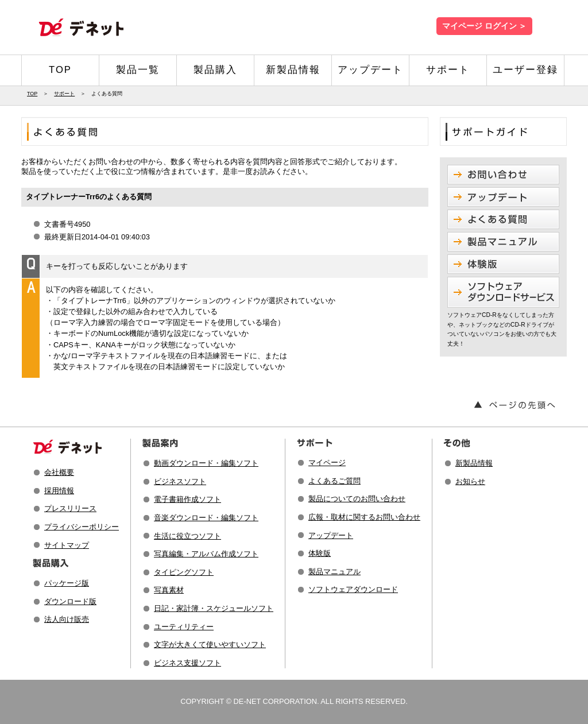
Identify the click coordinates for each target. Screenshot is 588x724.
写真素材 (169, 590)
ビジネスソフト (180, 481)
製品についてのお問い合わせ (357, 499)
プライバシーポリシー (82, 527)
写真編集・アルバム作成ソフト (206, 554)
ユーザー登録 (525, 70)
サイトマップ (67, 545)
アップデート (370, 70)
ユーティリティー (184, 627)
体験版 (320, 553)
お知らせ (470, 481)
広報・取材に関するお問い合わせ (364, 517)
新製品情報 (293, 70)
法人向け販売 (67, 619)
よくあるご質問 (334, 481)
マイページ (327, 462)
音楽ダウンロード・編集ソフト (206, 518)
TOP (60, 70)
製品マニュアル (334, 572)
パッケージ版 (67, 583)
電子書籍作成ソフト (187, 499)
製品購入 (215, 70)
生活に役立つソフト (187, 536)
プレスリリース (70, 508)
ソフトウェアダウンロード (353, 589)
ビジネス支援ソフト (187, 663)
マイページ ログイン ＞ (484, 26)
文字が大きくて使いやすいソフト (210, 644)
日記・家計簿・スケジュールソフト (214, 608)
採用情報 (59, 491)
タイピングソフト (184, 572)
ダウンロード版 (70, 601)
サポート (448, 70)
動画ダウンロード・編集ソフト (206, 463)
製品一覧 (138, 70)
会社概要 (59, 472)
